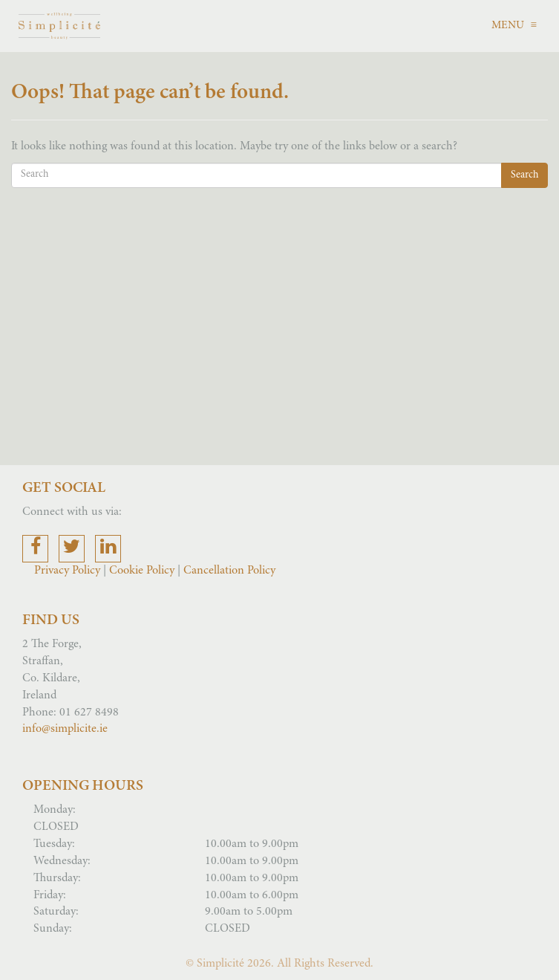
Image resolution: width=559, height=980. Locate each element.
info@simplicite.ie (65, 729)
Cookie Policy (142, 571)
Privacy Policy (69, 571)
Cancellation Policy (229, 571)
